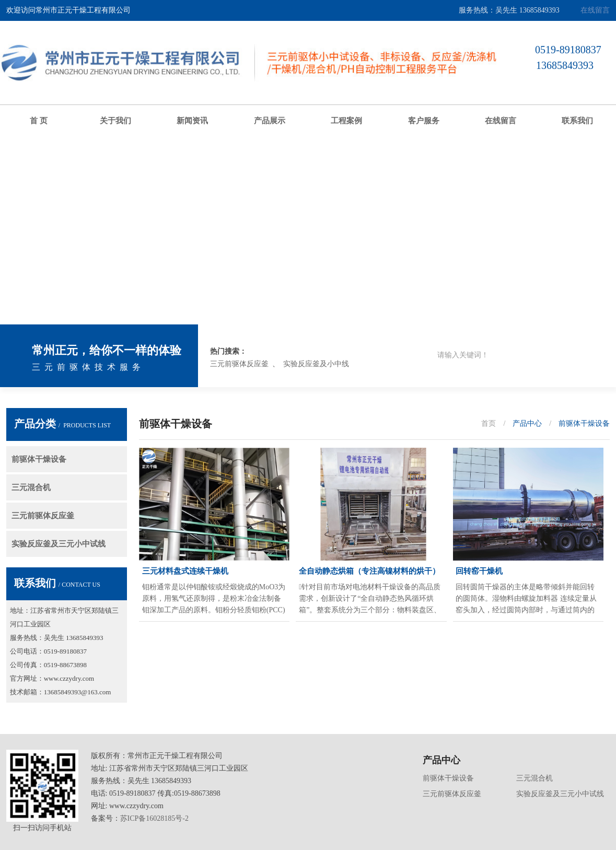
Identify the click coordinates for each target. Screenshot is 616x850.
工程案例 (346, 121)
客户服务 (424, 121)
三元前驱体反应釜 (239, 364)
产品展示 (270, 121)
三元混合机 (31, 487)
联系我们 (577, 121)
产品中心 (527, 423)
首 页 (39, 121)
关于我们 (115, 121)
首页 (489, 423)
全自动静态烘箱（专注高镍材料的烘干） (369, 571)
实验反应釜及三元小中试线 (59, 544)
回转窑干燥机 (479, 571)
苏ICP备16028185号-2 (154, 818)
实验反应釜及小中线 (316, 364)
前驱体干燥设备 (39, 459)
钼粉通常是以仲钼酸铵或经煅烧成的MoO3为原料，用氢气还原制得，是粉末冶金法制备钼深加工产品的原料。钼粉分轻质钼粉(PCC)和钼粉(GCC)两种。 (214, 599)
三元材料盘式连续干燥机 (185, 571)
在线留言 (595, 10)
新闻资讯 (192, 121)
